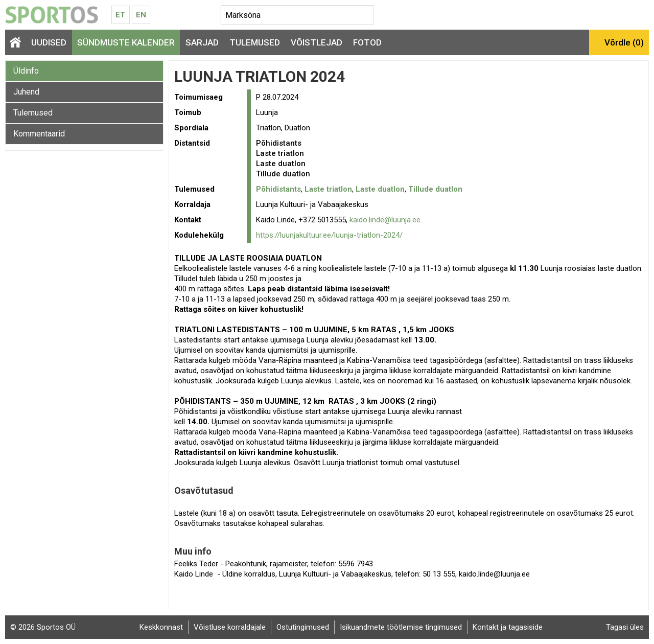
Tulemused (255, 42)
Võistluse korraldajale (230, 627)
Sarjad (202, 42)
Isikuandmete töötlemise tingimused (401, 627)
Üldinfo (26, 71)
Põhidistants (278, 189)
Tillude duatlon (435, 189)
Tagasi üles (625, 627)
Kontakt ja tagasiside (508, 627)
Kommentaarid (39, 134)
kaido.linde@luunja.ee (385, 220)
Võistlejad (317, 42)
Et (120, 15)
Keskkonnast (161, 627)
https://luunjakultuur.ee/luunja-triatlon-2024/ (329, 235)
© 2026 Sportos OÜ (43, 627)
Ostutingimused (303, 627)
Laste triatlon (328, 189)
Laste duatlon (380, 189)
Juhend (26, 92)
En (141, 15)
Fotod (367, 42)
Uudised (49, 42)
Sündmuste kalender (126, 42)
